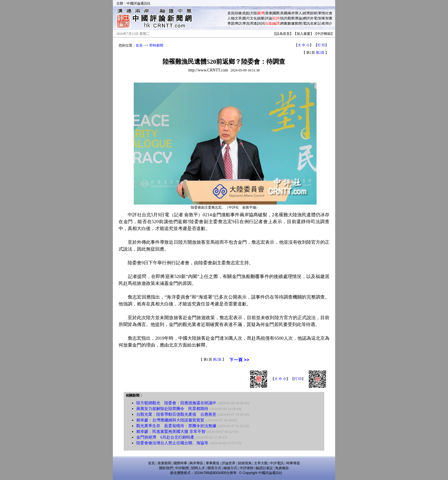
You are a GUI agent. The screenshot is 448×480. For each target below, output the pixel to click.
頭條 (238, 13)
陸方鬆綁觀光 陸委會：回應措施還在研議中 (176, 403)
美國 (284, 13)
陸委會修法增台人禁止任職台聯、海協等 (172, 443)
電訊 (306, 23)
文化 (253, 18)
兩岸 (291, 13)
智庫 (321, 18)
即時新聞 (156, 45)
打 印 (321, 45)
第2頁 (320, 53)
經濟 (306, 13)
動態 (299, 23)
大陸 (253, 13)
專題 (231, 23)
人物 (231, 18)
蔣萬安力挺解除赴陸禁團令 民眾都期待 (172, 409)
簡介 (329, 23)
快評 (284, 18)
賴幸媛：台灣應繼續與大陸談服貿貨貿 (170, 420)
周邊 (253, 23)
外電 (314, 18)
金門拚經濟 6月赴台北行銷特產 (165, 437)
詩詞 (261, 23)
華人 (299, 13)
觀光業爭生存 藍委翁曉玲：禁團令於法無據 (176, 426)
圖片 (246, 18)
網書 (284, 23)
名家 (314, 23)
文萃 (238, 18)
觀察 (291, 18)
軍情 (321, 13)
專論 (299, 18)
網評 (306, 18)
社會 (329, 13)
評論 (269, 18)
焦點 (246, 13)
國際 (276, 13)
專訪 (238, 23)
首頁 (231, 13)
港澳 (269, 13)
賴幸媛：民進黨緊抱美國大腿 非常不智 (171, 432)
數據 (291, 23)
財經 (314, 13)
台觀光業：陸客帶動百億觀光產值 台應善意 (176, 414)
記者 (321, 23)
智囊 (329, 18)
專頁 (246, 23)
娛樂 (261, 18)
